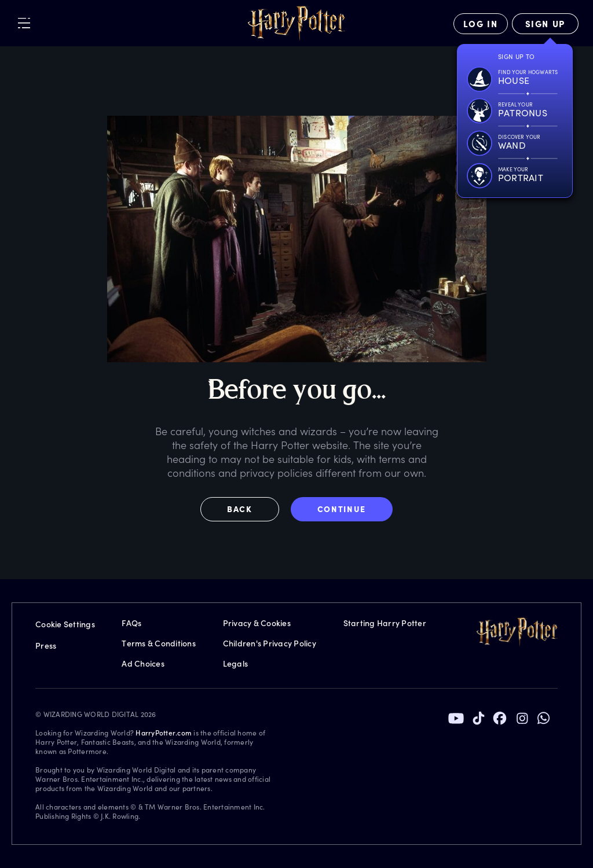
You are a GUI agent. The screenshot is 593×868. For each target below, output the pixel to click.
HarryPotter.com (164, 733)
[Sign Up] (545, 24)
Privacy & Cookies (257, 623)
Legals (236, 663)
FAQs (131, 623)
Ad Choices (143, 663)
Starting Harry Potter (385, 623)
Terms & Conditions (159, 643)
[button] (246, 509)
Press (46, 646)
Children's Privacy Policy (270, 643)
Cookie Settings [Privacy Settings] (65, 624)
